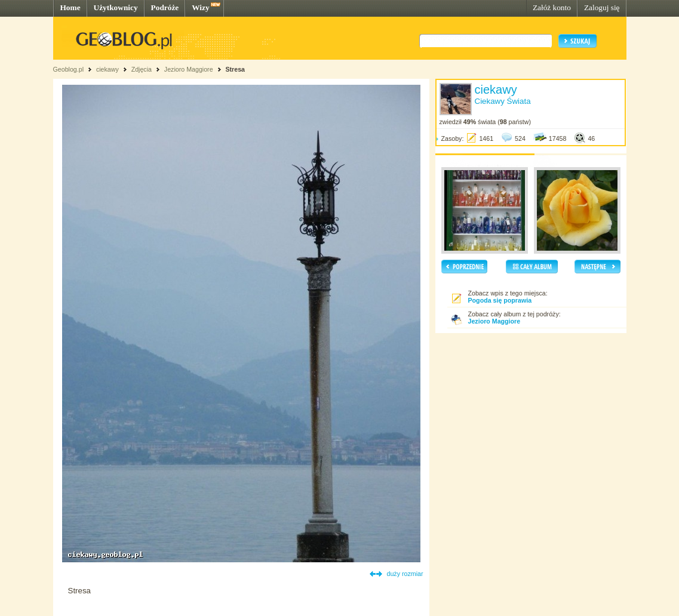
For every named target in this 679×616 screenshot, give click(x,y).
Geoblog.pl (69, 69)
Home (70, 7)
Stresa (235, 69)
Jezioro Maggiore (189, 69)
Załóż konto (552, 7)
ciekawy (107, 69)
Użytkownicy (116, 7)
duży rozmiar (405, 574)
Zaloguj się (602, 7)
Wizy (200, 7)
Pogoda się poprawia (500, 300)
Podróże (165, 7)
